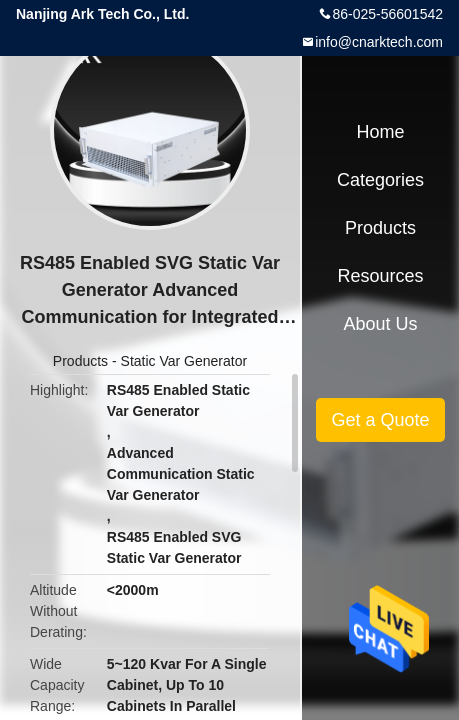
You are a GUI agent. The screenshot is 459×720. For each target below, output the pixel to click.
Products (80, 361)
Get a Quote (380, 420)
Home (380, 132)
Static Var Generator (184, 361)
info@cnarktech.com (379, 42)
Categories (380, 180)
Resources (380, 276)
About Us (380, 324)
